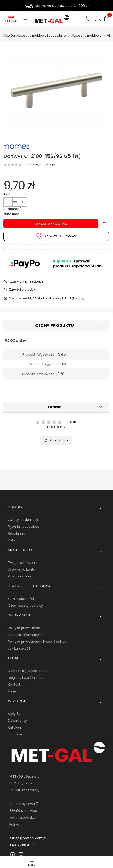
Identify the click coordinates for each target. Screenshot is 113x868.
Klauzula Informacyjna (26, 635)
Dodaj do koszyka (51, 224)
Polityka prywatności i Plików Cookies (37, 642)
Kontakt (14, 684)
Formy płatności (21, 599)
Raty (12, 540)
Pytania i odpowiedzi (24, 527)
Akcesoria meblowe (86, 35)
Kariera (14, 691)
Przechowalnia (19, 576)
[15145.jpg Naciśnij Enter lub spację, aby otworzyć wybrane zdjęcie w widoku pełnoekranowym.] (56, 91)
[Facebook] (12, 855)
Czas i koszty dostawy (25, 606)
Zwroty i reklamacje (24, 520)
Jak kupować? (19, 648)
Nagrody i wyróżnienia (25, 678)
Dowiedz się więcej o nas (28, 671)
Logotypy (15, 734)
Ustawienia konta (22, 569)
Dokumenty (17, 721)
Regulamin (17, 533)
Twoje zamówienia (23, 563)
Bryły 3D (14, 714)
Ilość (7, 194)
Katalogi (14, 727)
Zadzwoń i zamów (56, 236)
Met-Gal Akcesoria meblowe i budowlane (35, 35)
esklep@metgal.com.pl (28, 838)
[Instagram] (21, 855)
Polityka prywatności (24, 628)
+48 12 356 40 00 (23, 845)
